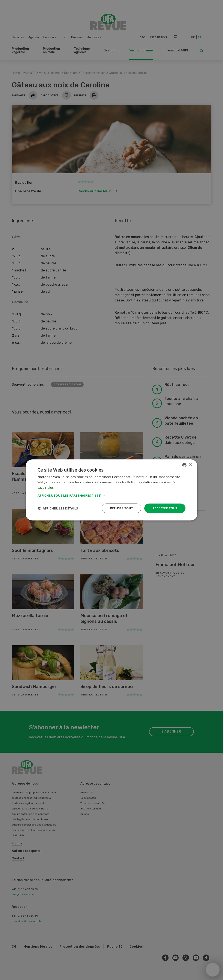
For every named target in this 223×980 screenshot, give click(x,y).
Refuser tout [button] (121, 508)
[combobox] (184, 465)
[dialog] (111, 490)
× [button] (190, 465)
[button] (111, 495)
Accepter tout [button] (165, 508)
